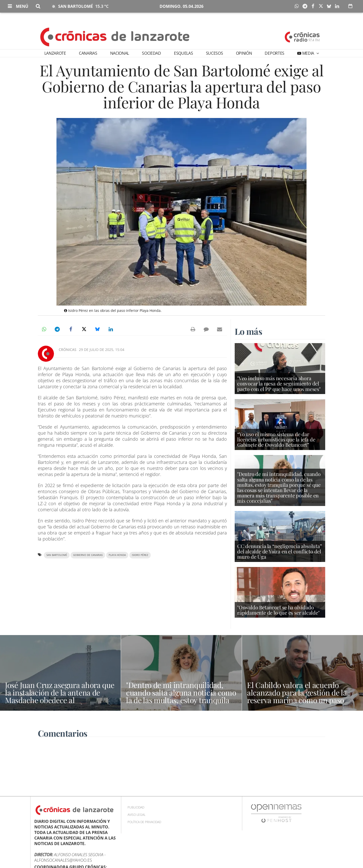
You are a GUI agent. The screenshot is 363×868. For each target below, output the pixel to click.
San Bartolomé (57, 555)
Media (308, 53)
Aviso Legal (137, 815)
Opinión (244, 53)
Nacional (120, 53)
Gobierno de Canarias (88, 555)
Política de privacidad (144, 822)
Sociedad (151, 53)
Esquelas (183, 53)
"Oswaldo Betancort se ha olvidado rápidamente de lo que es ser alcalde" (278, 610)
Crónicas (68, 350)
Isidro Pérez (140, 555)
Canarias (88, 53)
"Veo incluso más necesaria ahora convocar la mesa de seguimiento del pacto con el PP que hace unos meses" (279, 383)
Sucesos (215, 53)
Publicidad (136, 807)
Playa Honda (117, 555)
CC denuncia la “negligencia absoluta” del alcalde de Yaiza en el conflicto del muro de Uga (280, 551)
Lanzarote (55, 53)
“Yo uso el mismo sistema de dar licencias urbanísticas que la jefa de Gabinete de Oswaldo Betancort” (276, 439)
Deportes (274, 53)
